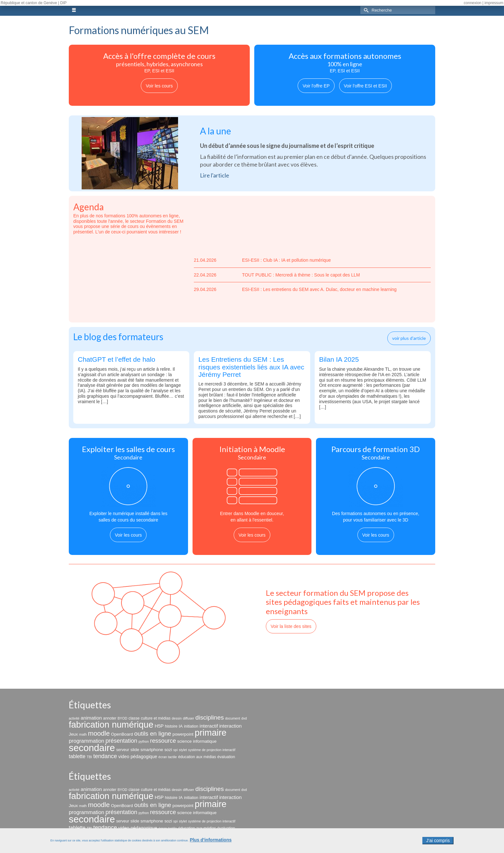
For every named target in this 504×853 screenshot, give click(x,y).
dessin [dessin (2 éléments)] (177, 718)
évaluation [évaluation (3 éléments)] (226, 757)
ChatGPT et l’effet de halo (117, 359)
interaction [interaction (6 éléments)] (230, 726)
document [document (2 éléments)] (233, 718)
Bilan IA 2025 (339, 359)
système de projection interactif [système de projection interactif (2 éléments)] (212, 750)
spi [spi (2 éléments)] (175, 750)
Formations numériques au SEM (139, 30)
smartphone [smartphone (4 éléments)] (152, 750)
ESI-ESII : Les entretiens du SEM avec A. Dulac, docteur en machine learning (295, 290)
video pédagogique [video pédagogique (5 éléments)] (138, 757)
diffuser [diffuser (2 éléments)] (189, 718)
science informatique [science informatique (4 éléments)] (197, 741)
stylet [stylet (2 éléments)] (183, 750)
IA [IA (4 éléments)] (181, 726)
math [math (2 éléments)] (83, 734)
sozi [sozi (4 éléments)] (168, 750)
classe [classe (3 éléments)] (134, 718)
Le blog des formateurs (118, 337)
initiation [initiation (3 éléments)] (191, 726)
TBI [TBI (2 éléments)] (90, 757)
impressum (494, 3)
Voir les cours (159, 86)
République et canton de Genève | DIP (34, 3)
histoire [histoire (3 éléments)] (171, 726)
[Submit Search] (365, 10)
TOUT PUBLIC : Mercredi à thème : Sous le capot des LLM (277, 275)
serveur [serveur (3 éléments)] (122, 750)
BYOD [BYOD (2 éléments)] (122, 718)
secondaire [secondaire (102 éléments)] (92, 748)
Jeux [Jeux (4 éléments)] (73, 734)
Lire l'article (215, 175)
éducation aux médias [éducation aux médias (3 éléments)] (197, 757)
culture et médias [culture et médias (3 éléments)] (156, 718)
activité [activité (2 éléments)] (74, 718)
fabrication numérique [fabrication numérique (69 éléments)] (111, 725)
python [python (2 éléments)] (144, 741)
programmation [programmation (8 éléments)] (86, 741)
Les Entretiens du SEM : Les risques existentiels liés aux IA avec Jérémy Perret (251, 367)
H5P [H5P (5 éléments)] (159, 726)
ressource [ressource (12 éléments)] (163, 741)
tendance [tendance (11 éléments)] (105, 756)
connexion (473, 3)
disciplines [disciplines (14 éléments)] (210, 717)
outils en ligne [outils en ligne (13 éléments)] (153, 734)
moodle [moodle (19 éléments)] (99, 733)
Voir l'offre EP (316, 86)
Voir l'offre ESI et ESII (365, 86)
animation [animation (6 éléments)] (91, 718)
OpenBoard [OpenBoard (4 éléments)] (122, 734)
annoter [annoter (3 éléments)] (110, 718)
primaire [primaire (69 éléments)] (211, 733)
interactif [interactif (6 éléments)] (209, 726)
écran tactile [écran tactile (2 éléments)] (168, 757)
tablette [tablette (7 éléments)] (77, 756)
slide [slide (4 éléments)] (135, 750)
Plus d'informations (211, 842)
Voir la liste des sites (291, 626)
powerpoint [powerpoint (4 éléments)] (183, 734)
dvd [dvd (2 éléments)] (244, 718)
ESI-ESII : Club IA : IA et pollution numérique (262, 260)
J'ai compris (438, 842)
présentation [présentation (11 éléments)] (121, 741)
